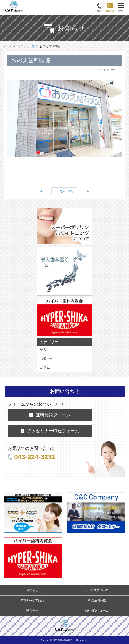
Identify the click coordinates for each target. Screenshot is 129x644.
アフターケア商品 (32, 600)
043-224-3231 (32, 457)
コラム (45, 367)
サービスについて (97, 590)
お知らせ (46, 358)
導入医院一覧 (97, 600)
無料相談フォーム (50, 415)
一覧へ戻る (65, 191)
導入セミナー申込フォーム (50, 431)
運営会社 (32, 611)
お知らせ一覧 (26, 46)
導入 (43, 350)
